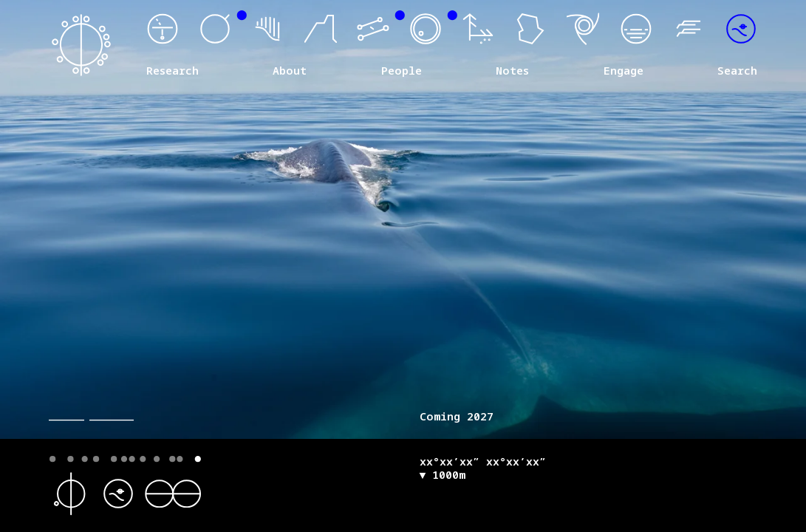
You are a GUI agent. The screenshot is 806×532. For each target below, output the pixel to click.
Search (737, 71)
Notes (512, 71)
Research (173, 71)
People (402, 71)
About (290, 71)
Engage (624, 71)
